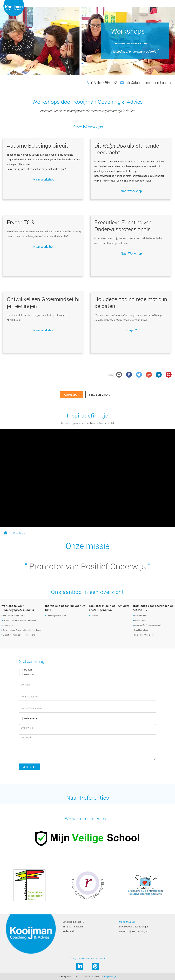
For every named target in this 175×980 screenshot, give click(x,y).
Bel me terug (31, 718)
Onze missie (88, 546)
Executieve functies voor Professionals (20, 635)
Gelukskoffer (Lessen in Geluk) (147, 625)
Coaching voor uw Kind (56, 616)
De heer (28, 670)
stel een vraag (100, 395)
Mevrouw (29, 674)
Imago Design (110, 976)
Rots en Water (140, 616)
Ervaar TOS (8, 625)
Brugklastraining (140, 630)
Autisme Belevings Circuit (13, 616)
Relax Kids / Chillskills (143, 635)
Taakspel (94, 616)
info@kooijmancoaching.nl (148, 83)
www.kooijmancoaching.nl (134, 931)
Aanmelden (71, 395)
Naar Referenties (88, 798)
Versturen (29, 767)
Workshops (19, 533)
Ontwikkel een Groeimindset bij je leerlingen (22, 630)
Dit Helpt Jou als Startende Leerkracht (19, 620)
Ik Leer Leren (139, 620)
